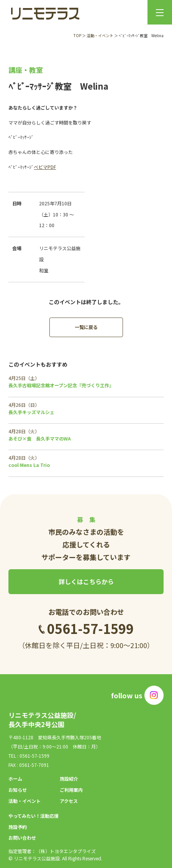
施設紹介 (69, 779)
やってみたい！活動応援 (34, 816)
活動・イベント (100, 35)
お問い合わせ (22, 838)
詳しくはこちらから (86, 581)
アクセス (69, 801)
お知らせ (18, 790)
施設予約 (18, 827)
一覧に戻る (86, 327)
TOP (77, 35)
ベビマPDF (45, 167)
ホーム (15, 779)
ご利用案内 (71, 790)
